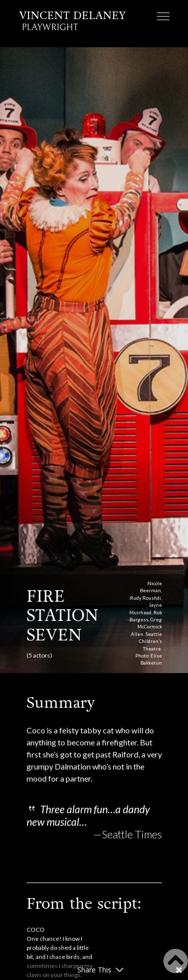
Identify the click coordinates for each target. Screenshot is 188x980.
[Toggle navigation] (163, 18)
